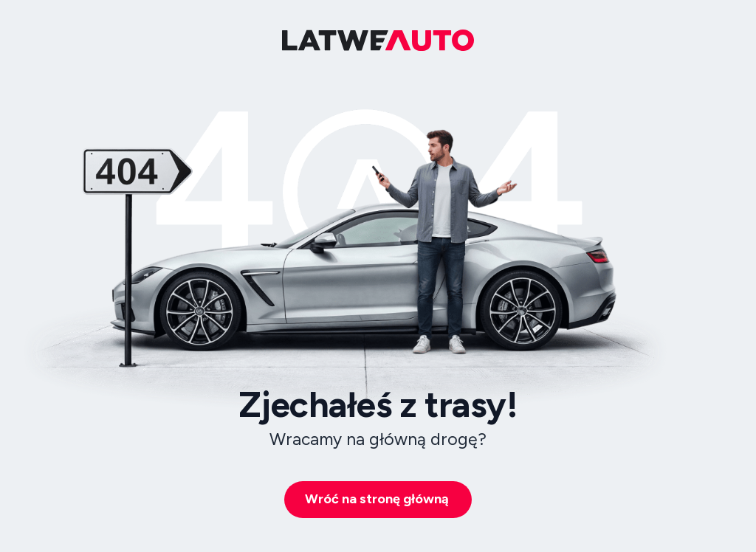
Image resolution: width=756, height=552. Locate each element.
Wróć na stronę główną (377, 499)
